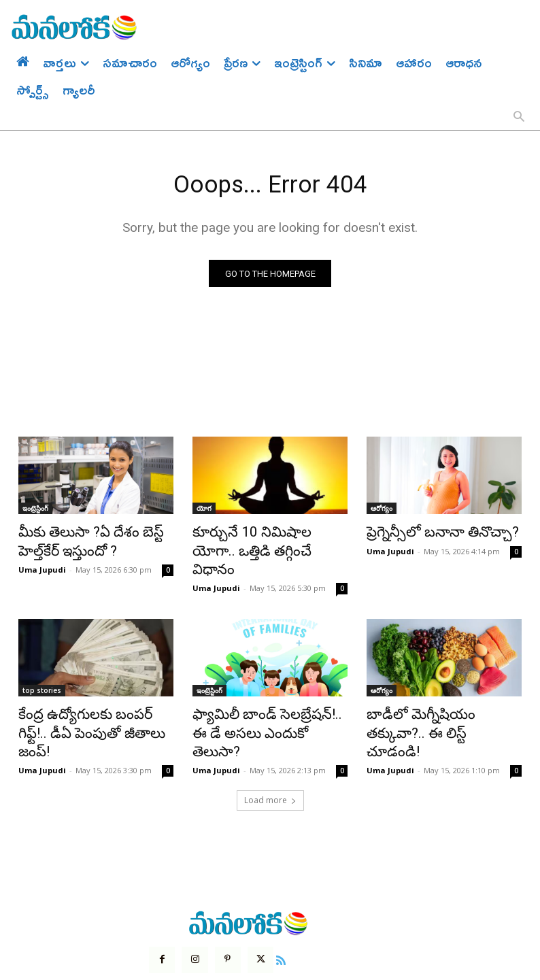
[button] (519, 118)
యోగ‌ (204, 511)
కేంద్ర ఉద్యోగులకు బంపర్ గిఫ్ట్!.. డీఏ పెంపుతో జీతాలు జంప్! (96, 698)
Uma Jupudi (42, 565)
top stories (42, 668)
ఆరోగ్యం (382, 511)
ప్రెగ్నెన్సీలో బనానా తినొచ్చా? (428, 534)
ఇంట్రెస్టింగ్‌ (35, 511)
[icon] (272, 910)
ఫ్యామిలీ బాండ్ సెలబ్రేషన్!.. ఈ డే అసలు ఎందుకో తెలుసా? (266, 698)
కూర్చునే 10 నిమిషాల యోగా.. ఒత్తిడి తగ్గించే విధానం (259, 541)
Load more (270, 752)
